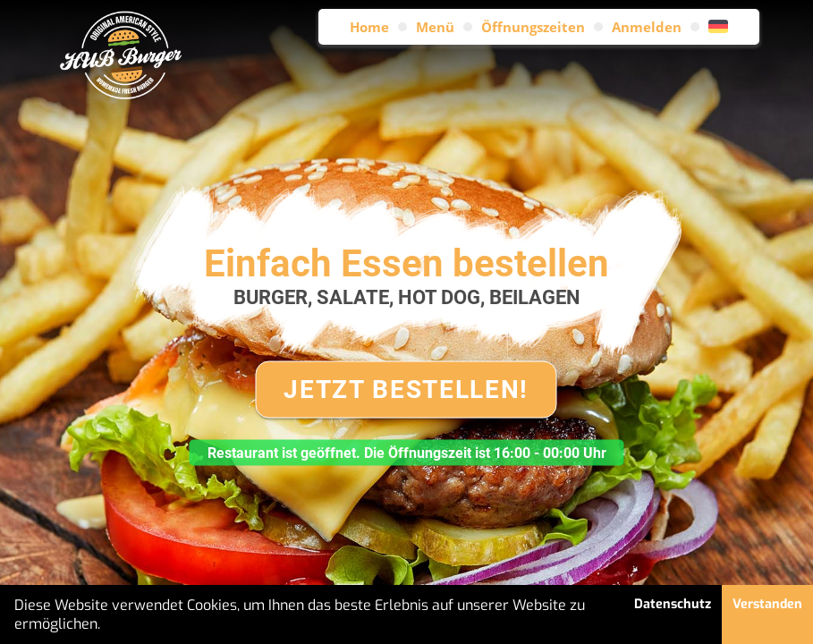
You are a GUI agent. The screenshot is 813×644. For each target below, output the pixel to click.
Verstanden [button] (767, 604)
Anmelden (647, 27)
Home (369, 27)
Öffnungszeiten (533, 27)
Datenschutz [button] (673, 604)
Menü (435, 27)
